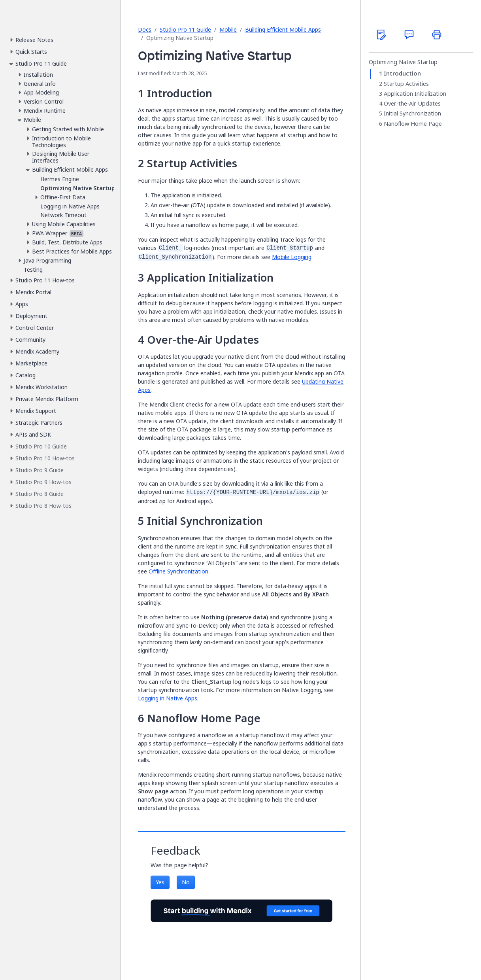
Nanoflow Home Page (413, 124)
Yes (160, 882)
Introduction (402, 74)
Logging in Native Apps (168, 698)
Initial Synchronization (412, 114)
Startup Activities (406, 84)
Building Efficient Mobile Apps (283, 29)
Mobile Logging (292, 257)
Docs (145, 29)
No (186, 882)
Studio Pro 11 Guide (185, 29)
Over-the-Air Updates (412, 104)
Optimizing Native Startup (403, 62)
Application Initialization (415, 94)
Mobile (228, 29)
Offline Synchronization (178, 571)
